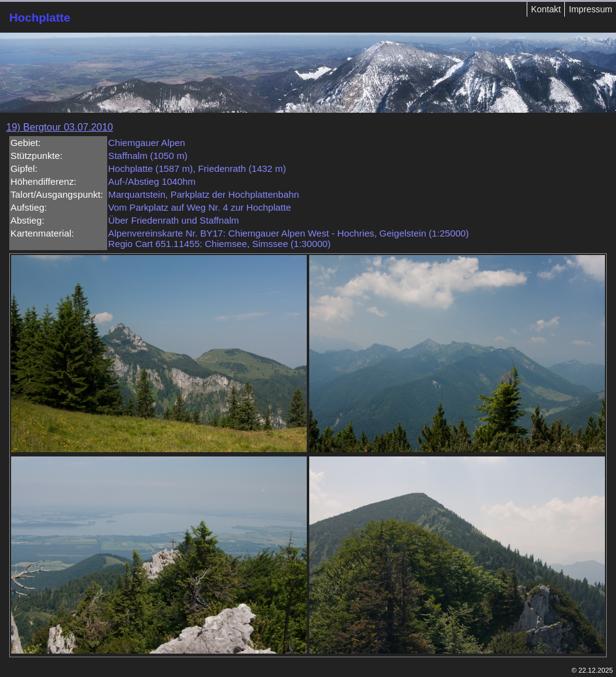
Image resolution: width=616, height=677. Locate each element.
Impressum (590, 9)
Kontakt (546, 9)
